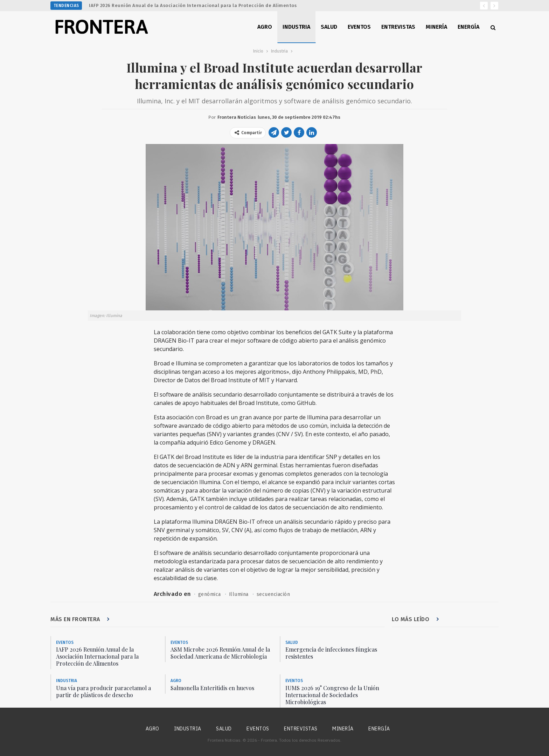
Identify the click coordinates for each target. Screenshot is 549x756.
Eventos (359, 27)
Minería (436, 27)
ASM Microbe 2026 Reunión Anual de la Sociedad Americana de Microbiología (220, 653)
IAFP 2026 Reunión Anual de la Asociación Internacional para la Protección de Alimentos (193, 5)
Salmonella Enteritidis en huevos (212, 688)
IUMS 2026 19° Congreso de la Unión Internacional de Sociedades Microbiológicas (332, 695)
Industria (296, 27)
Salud (329, 27)
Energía (468, 27)
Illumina (239, 594)
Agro (265, 27)
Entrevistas (398, 27)
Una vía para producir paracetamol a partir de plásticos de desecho (103, 691)
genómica (210, 594)
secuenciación (274, 594)
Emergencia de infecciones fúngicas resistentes (331, 653)
